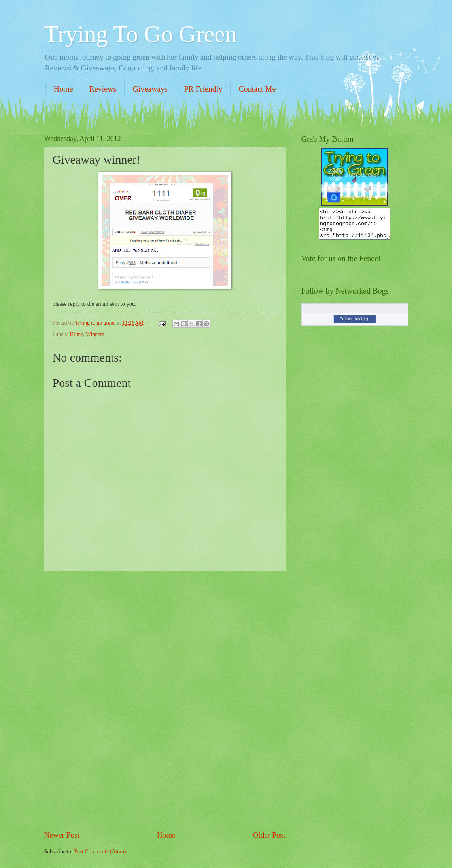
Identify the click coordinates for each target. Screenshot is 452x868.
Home (63, 89)
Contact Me (257, 89)
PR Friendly (203, 89)
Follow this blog (355, 325)
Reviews (103, 89)
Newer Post (62, 835)
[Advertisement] (165, 700)
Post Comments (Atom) (100, 852)
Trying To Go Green (141, 34)
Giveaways (150, 89)
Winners (95, 334)
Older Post (269, 835)
